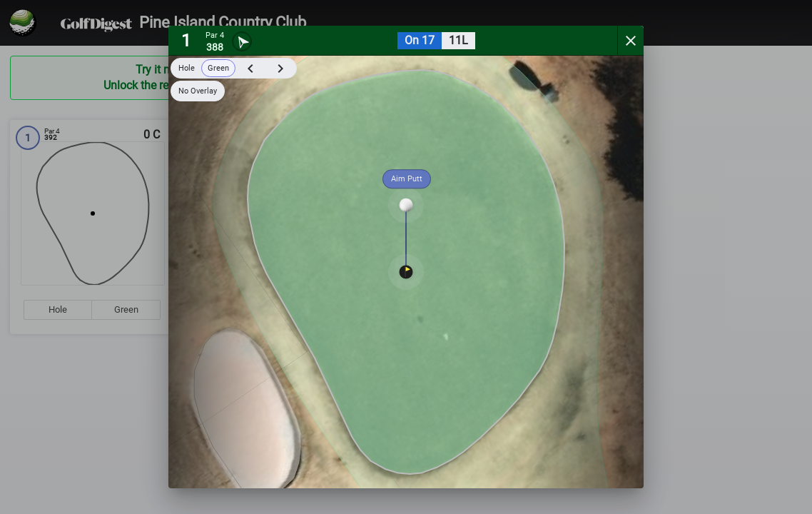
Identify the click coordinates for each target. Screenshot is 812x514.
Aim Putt (407, 179)
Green (218, 68)
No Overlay (198, 91)
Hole (187, 68)
